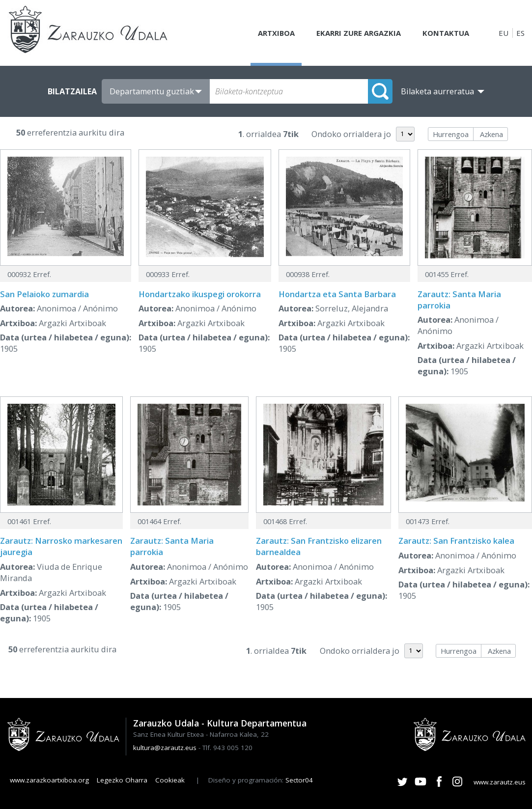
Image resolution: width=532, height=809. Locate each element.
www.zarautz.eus (500, 782)
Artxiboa (275, 33)
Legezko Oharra (122, 780)
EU (504, 33)
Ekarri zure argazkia (358, 33)
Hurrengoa (451, 134)
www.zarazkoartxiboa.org (49, 780)
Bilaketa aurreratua (437, 91)
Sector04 (299, 780)
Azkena (491, 134)
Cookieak (170, 780)
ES (520, 33)
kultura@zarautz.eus (165, 748)
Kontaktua (446, 33)
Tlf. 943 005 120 (227, 748)
